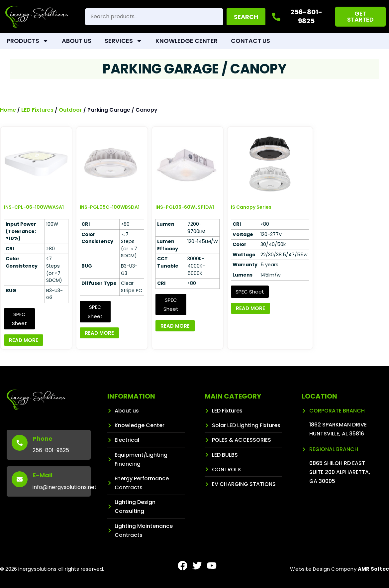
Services (123, 41)
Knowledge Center (187, 41)
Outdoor (70, 110)
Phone (43, 439)
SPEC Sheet (19, 319)
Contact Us (250, 41)
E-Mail (43, 475)
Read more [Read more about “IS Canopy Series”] (250, 308)
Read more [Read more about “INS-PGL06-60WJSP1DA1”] (175, 326)
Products (28, 41)
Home (8, 110)
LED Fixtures (37, 110)
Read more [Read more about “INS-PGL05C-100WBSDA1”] (99, 333)
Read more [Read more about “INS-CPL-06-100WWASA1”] (24, 340)
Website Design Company (340, 569)
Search (246, 17)
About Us (77, 41)
